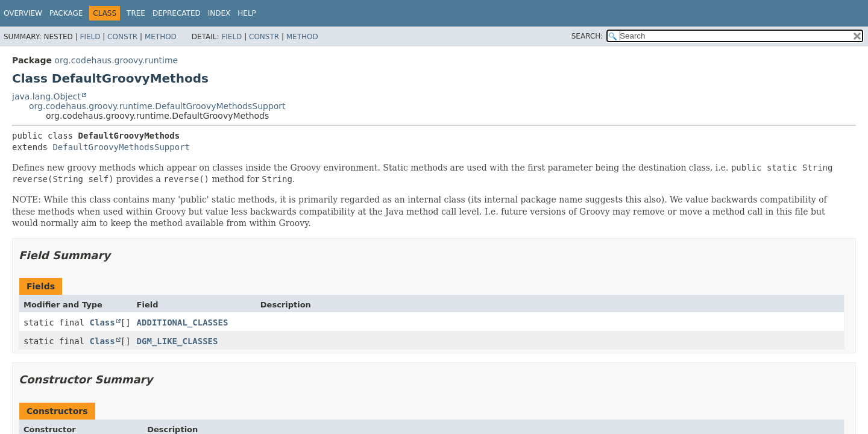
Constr (122, 37)
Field (90, 37)
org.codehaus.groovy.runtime (116, 60)
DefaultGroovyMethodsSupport (121, 147)
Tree (136, 13)
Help (247, 13)
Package (66, 13)
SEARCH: (587, 36)
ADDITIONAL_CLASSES (183, 322)
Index (219, 13)
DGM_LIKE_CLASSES (178, 341)
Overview (23, 13)
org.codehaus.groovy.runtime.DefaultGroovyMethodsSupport (157, 106)
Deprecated (177, 13)
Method (161, 37)
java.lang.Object (46, 96)
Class (102, 322)
